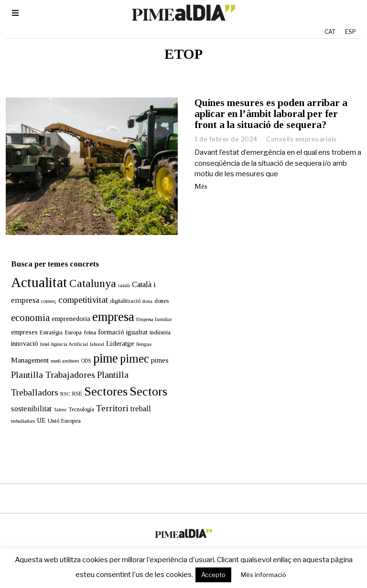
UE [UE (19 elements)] (36, 410)
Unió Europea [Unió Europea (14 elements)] (59, 410)
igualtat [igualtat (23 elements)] (132, 321)
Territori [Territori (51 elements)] (107, 398)
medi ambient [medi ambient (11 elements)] (59, 350)
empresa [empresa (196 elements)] (108, 306)
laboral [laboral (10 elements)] (92, 333)
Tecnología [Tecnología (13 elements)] (76, 399)
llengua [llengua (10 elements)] (139, 333)
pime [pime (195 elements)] (100, 348)
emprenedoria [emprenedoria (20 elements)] (66, 308)
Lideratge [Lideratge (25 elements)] (115, 332)
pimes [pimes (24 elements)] (155, 349)
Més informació (264, 575)
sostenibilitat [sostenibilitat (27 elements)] (26, 398)
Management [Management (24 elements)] (25, 349)
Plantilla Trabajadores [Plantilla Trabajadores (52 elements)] (48, 364)
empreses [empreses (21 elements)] (19, 321)
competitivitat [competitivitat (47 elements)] (78, 289)
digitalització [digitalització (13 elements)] (120, 290)
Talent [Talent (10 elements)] (55, 399)
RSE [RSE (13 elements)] (72, 383)
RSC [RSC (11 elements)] (60, 383)
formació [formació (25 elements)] (106, 321)
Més (201, 186)
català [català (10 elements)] (119, 275)
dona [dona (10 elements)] (142, 291)
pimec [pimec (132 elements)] (129, 348)
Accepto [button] (213, 575)
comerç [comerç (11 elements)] (43, 290)
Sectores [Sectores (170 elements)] (101, 381)
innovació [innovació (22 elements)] (19, 332)
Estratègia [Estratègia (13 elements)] (46, 322)
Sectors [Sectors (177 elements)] (143, 381)
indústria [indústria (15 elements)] (155, 322)
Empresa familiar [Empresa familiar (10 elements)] (149, 309)
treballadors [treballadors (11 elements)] (18, 410)
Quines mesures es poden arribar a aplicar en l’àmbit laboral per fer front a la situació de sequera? (271, 114)
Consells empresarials (302, 139)
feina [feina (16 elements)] (85, 322)
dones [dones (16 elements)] (156, 290)
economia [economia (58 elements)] (25, 307)
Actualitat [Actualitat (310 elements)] (34, 272)
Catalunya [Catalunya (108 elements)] (87, 273)
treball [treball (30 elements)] (135, 398)
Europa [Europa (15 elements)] (68, 322)
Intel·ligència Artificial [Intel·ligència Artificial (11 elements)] (59, 333)
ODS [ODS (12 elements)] (81, 350)
